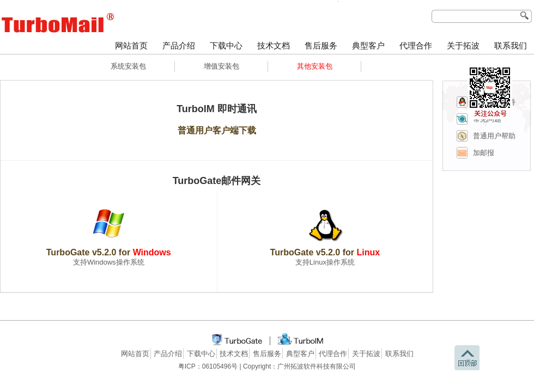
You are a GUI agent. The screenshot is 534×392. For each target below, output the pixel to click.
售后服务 (321, 46)
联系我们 (511, 46)
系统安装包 (128, 66)
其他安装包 (315, 66)
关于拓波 (463, 46)
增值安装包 (222, 66)
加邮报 (484, 153)
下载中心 (226, 46)
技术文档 (274, 46)
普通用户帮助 (494, 136)
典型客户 (368, 46)
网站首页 (131, 46)
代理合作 (416, 46)
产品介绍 (179, 46)
